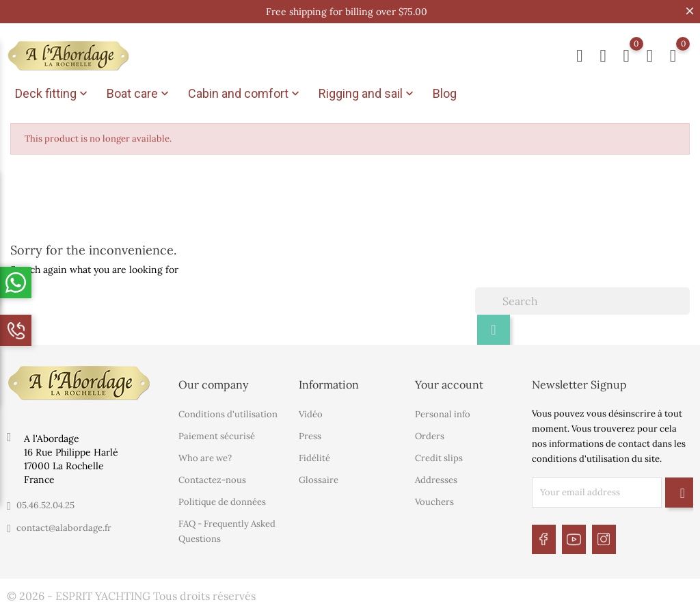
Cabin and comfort (245, 94)
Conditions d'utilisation (228, 412)
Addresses (436, 478)
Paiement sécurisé (217, 434)
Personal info (443, 412)
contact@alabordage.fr (64, 526)
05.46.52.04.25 (45, 503)
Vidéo (311, 412)
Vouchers (434, 500)
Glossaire (319, 478)
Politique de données (222, 500)
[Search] (582, 299)
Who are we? (205, 456)
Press (310, 434)
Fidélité (314, 456)
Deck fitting (53, 94)
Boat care (139, 94)
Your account (449, 382)
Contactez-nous (212, 478)
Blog (445, 93)
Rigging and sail (367, 94)
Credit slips (439, 456)
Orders (430, 434)
